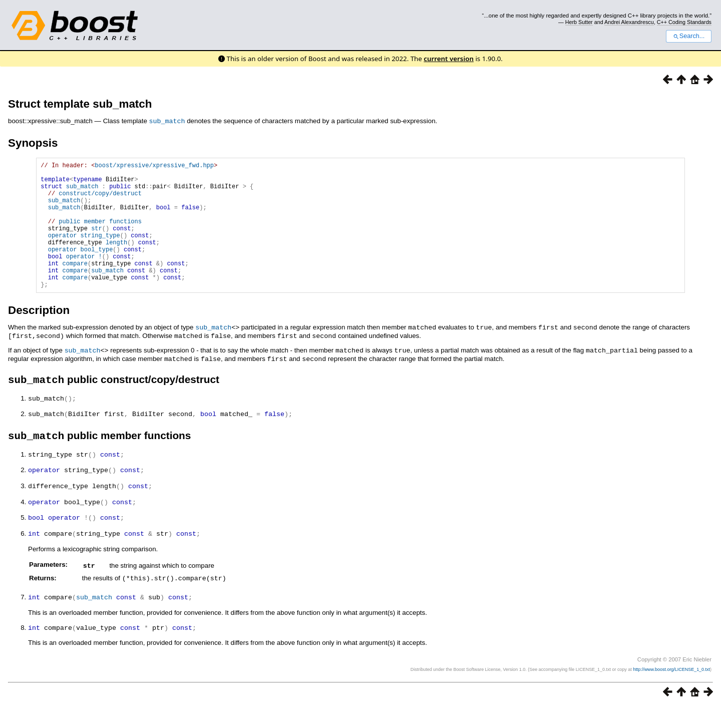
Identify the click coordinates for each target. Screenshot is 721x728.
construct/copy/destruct (100, 200)
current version (449, 59)
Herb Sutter (579, 22)
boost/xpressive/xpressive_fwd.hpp (154, 166)
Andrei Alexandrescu (629, 22)
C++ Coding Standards (684, 22)
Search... (689, 36)
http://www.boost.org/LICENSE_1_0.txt (671, 691)
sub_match (167, 121)
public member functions (100, 234)
